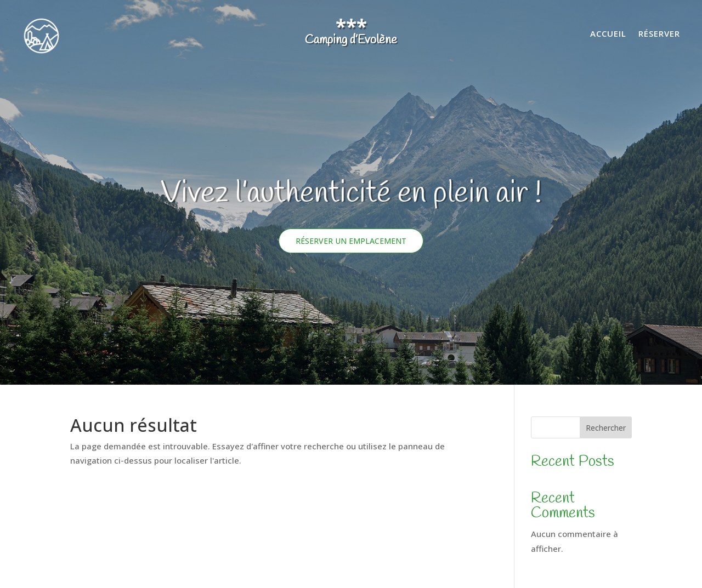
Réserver (659, 34)
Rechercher (606, 428)
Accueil (608, 34)
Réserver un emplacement (351, 241)
